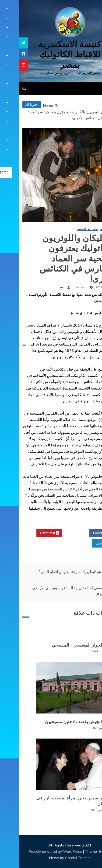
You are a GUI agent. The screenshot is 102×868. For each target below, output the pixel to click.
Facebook (84, 533)
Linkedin (85, 544)
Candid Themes (59, 858)
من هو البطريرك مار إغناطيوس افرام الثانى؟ (54, 572)
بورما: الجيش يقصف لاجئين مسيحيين (61, 722)
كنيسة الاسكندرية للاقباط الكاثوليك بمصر (51, 54)
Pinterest (30, 533)
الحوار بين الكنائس (68, 229)
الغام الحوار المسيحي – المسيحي (64, 645)
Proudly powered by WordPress (37, 851)
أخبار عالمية (88, 229)
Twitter (57, 533)
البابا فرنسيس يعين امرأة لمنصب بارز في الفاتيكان (56, 801)
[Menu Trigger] (90, 10)
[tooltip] (5, 43)
